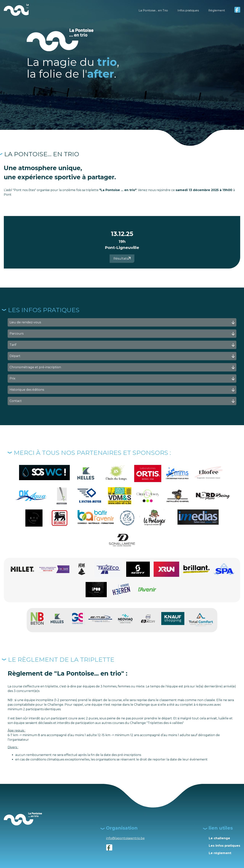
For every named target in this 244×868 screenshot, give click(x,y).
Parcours (123, 334)
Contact (123, 401)
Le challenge (219, 838)
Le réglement (220, 853)
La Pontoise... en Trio (150, 10)
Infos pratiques (187, 10)
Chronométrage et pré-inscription (123, 367)
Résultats (122, 259)
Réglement (216, 10)
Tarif (123, 345)
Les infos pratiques (224, 846)
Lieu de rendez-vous (123, 322)
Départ (123, 356)
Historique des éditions (123, 390)
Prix (123, 379)
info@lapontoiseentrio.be (125, 838)
